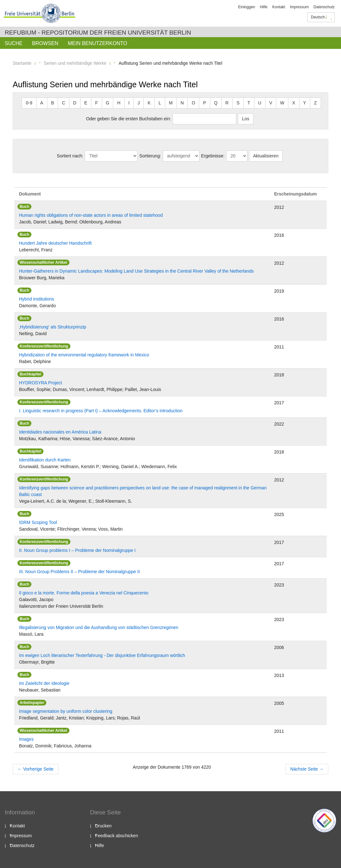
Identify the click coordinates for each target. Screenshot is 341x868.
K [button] (149, 103)
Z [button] (315, 103)
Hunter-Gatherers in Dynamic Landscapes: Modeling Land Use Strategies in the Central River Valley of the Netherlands (136, 271)
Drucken (103, 826)
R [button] (227, 103)
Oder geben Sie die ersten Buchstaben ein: (128, 119)
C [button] (63, 103)
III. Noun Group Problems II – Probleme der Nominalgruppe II (79, 572)
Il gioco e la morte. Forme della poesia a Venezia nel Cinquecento (84, 593)
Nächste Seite (307, 769)
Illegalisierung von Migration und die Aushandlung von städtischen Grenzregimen (99, 627)
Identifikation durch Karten (45, 460)
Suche (14, 43)
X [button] (294, 103)
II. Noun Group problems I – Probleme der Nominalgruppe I (77, 550)
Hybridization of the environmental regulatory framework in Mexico (84, 355)
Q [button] (216, 103)
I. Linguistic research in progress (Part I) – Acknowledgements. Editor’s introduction (101, 411)
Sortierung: (150, 156)
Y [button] (305, 103)
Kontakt (279, 7)
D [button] (75, 103)
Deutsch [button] (321, 17)
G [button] (108, 103)
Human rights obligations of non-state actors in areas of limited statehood (91, 215)
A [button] (42, 103)
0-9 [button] (29, 103)
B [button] (52, 103)
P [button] (204, 103)
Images (26, 739)
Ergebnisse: (213, 156)
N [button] (182, 103)
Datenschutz (324, 7)
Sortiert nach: (70, 156)
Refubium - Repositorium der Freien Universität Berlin (98, 33)
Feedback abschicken (117, 836)
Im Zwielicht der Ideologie (44, 683)
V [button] (271, 103)
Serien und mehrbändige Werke (75, 63)
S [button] (238, 103)
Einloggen (247, 7)
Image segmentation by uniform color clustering (66, 711)
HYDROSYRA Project (40, 383)
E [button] (86, 103)
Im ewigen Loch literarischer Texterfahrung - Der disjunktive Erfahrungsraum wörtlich (102, 655)
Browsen (45, 43)
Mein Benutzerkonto (98, 43)
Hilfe (264, 7)
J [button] (138, 103)
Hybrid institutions (37, 299)
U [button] (260, 103)
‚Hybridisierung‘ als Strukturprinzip (53, 327)
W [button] (282, 103)
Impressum (299, 7)
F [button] (97, 103)
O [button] (193, 103)
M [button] (171, 103)
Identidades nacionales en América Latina (60, 432)
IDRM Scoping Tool (38, 522)
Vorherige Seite (36, 769)
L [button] (160, 103)
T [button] (249, 103)
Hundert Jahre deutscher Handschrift (55, 243)
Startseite (22, 63)
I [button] (129, 103)
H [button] (119, 103)
